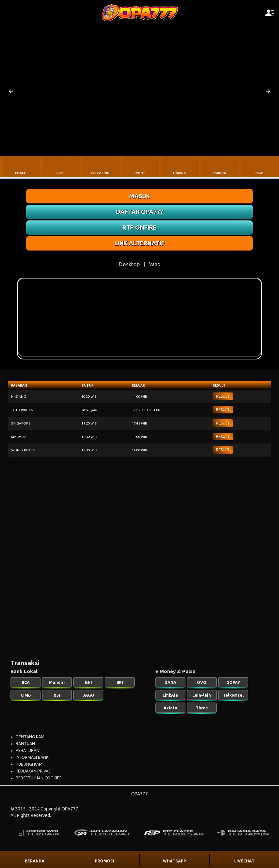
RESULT (223, 396)
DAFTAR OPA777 (140, 212)
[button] (11, 91)
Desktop (129, 264)
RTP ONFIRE (139, 227)
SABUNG (219, 173)
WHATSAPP (174, 861)
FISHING (179, 173)
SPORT (139, 173)
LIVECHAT (244, 861)
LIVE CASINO (100, 173)
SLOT (60, 173)
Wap (155, 264)
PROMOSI (105, 861)
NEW (259, 173)
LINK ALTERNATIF (139, 243)
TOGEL (20, 173)
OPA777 (139, 794)
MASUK (140, 196)
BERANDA (35, 861)
